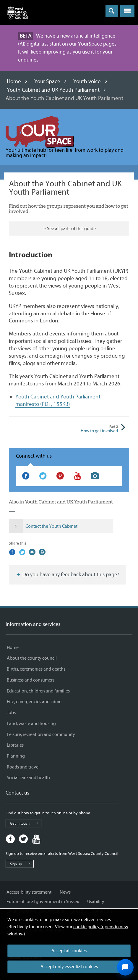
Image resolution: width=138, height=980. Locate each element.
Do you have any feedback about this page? (68, 575)
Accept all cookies (69, 951)
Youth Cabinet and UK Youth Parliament (53, 90)
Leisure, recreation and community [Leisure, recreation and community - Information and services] (41, 734)
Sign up (22, 864)
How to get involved (94, 429)
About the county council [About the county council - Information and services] (32, 658)
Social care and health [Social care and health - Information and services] (28, 778)
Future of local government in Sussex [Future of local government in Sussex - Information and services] (43, 902)
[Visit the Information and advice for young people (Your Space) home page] (40, 132)
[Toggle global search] (112, 11)
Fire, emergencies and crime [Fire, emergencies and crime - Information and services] (34, 702)
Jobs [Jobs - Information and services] (11, 713)
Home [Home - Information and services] (13, 648)
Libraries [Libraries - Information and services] (15, 745)
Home (14, 81)
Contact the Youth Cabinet (43, 526)
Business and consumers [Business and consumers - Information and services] (31, 680)
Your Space (47, 81)
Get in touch (26, 823)
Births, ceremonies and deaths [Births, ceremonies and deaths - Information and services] (36, 669)
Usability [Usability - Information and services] (96, 902)
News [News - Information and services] (65, 892)
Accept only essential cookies (69, 967)
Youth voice (87, 81)
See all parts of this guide (71, 229)
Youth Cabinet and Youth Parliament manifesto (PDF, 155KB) (58, 400)
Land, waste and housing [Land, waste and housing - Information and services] (31, 724)
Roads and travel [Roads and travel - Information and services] (23, 767)
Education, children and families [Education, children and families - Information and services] (38, 691)
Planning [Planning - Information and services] (16, 756)
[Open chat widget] (125, 967)
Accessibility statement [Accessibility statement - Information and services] (29, 892)
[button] (127, 11)
